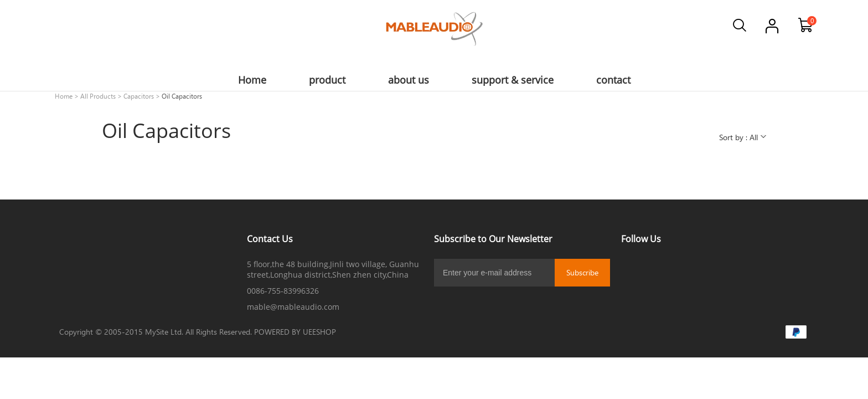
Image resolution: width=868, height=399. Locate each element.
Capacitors (139, 96)
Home (64, 96)
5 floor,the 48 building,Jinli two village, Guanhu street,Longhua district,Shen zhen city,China (333, 269)
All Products (98, 96)
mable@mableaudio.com (293, 307)
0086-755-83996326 (283, 291)
